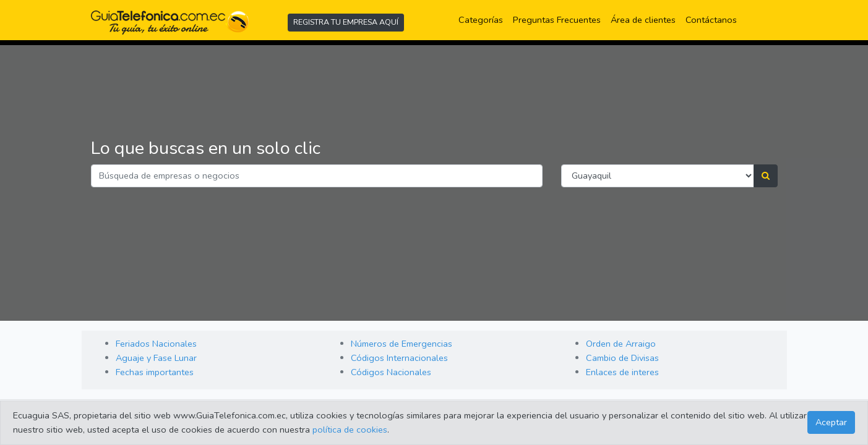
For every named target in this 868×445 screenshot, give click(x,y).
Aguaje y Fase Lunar (156, 358)
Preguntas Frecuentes (559, 19)
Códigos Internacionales (399, 358)
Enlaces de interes (622, 372)
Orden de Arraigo (621, 344)
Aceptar (831, 422)
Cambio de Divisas (622, 358)
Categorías (483, 19)
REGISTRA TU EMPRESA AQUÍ (346, 22)
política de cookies (350, 430)
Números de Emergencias (402, 344)
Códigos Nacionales (391, 372)
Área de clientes (643, 20)
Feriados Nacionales (156, 344)
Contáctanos (711, 20)
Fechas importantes (155, 372)
